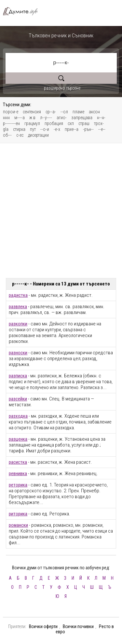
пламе (78, 112)
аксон (94, 112)
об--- (7, 135)
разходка (18, 416)
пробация (54, 123)
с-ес (20, 135)
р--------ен (11, 123)
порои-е (11, 112)
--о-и (45, 129)
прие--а (72, 129)
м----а (20, 118)
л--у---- (46, 118)
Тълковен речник (23, 11)
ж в (32, 118)
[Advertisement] (61, 211)
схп (71, 123)
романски (18, 525)
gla (6, 129)
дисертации (38, 135)
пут (33, 129)
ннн (6, 118)
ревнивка (18, 474)
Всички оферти (43, 626)
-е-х (57, 129)
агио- (62, 118)
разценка (18, 439)
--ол (64, 112)
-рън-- (88, 129)
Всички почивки (78, 626)
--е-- (102, 129)
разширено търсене (62, 88)
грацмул (32, 123)
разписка (18, 376)
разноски (18, 353)
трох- (99, 123)
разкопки (18, 324)
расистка (18, 462)
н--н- (101, 118)
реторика (18, 485)
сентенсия (32, 112)
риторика (18, 514)
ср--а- (51, 112)
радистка (18, 295)
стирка (19, 129)
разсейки (18, 399)
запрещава (82, 118)
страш (84, 123)
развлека (18, 307)
